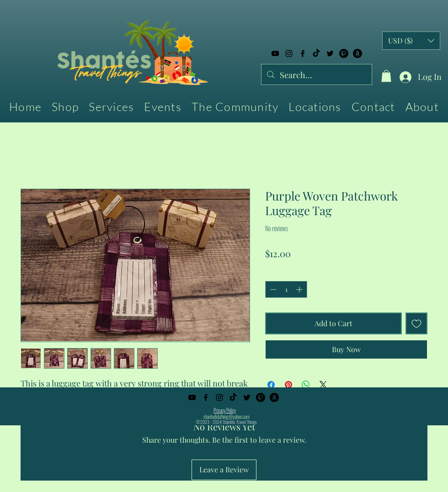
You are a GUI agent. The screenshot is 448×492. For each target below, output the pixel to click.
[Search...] (316, 75)
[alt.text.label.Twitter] (330, 53)
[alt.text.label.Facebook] (303, 53)
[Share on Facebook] (271, 385)
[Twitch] (344, 53)
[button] (386, 76)
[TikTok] (316, 53)
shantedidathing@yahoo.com (227, 417)
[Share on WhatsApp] (306, 385)
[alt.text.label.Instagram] (289, 53)
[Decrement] (272, 289)
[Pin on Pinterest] (288, 385)
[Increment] (300, 289)
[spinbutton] (286, 289)
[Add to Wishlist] (416, 323)
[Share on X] (323, 385)
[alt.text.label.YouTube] (275, 53)
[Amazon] (357, 53)
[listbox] (411, 41)
